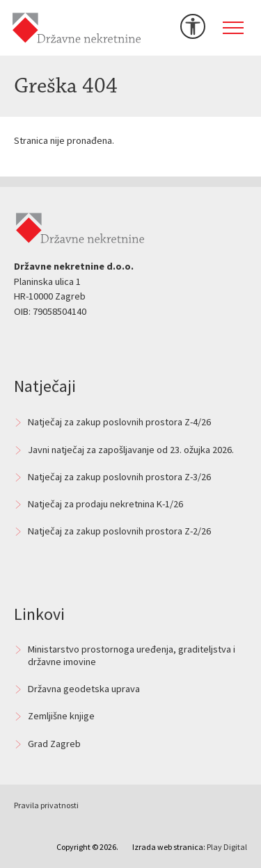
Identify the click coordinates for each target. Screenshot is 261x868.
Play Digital (227, 847)
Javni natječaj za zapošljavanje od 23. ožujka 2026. (131, 450)
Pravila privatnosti (46, 805)
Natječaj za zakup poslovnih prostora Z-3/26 (119, 477)
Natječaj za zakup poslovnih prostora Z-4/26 (119, 422)
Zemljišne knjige (61, 716)
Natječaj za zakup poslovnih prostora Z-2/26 (119, 531)
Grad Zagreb (54, 744)
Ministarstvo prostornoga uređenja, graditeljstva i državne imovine (132, 655)
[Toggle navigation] (233, 28)
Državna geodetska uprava (84, 689)
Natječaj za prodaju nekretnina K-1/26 (105, 504)
